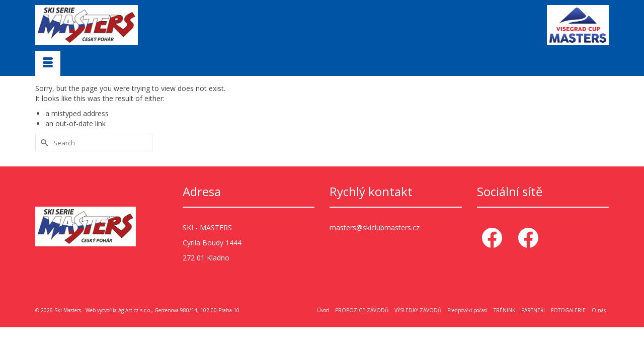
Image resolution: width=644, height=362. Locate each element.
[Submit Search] (43, 142)
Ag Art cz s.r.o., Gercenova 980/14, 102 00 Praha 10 (179, 310)
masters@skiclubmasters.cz (375, 227)
